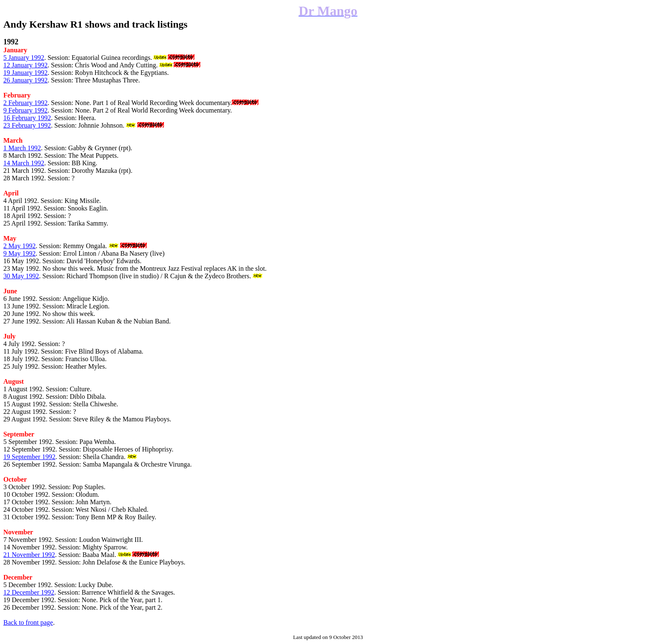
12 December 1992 (29, 592)
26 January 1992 (26, 80)
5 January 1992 (24, 58)
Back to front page (28, 622)
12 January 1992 (26, 65)
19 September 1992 (29, 457)
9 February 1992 (26, 110)
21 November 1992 (29, 555)
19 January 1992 (26, 73)
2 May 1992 (19, 246)
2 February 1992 (26, 103)
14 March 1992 (24, 163)
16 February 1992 (27, 118)
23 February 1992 (27, 125)
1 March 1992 (22, 148)
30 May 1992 (21, 276)
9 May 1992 (19, 253)
